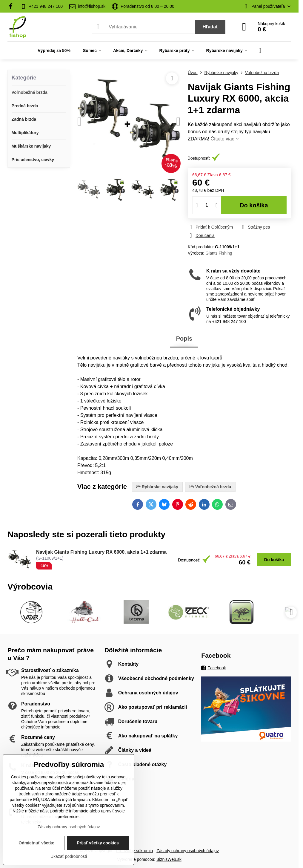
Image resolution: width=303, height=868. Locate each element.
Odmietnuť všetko (36, 843)
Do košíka (254, 205)
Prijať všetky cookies (98, 843)
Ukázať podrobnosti (69, 856)
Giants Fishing (219, 253)
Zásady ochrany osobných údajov (188, 851)
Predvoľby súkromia (134, 851)
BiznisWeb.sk (169, 859)
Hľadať (210, 27)
